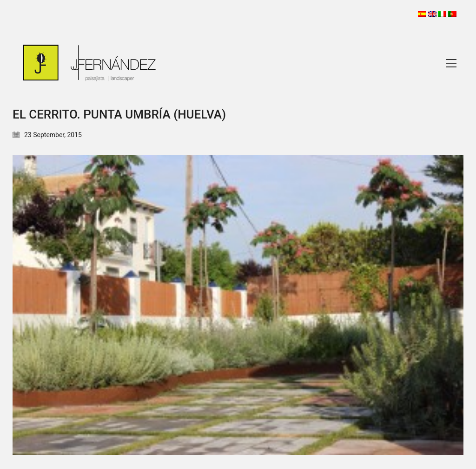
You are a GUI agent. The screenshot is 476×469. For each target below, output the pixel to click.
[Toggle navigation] (451, 63)
